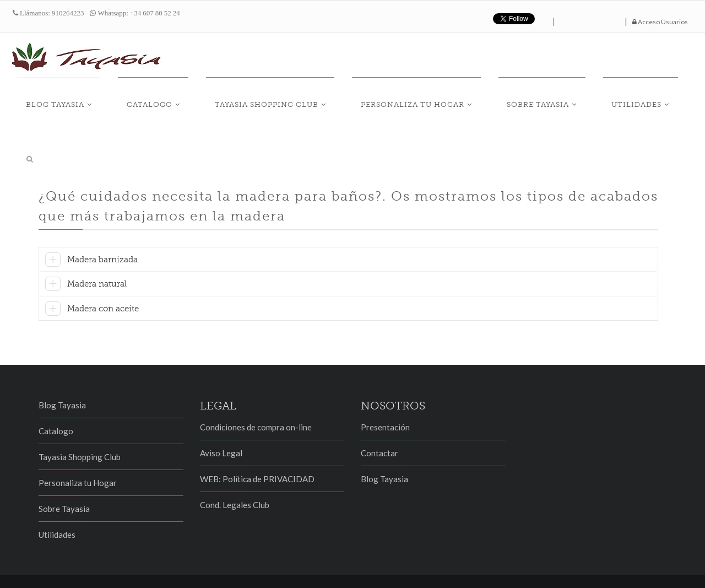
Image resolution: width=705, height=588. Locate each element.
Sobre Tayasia (544, 100)
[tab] (348, 230)
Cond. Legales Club (235, 474)
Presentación (385, 396)
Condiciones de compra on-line (256, 396)
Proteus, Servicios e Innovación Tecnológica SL (162, 571)
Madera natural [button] (97, 253)
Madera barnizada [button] (102, 228)
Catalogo (207, 100)
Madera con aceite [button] (103, 277)
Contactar (379, 422)
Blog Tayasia (130, 100)
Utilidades (626, 100)
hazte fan (590, 19)
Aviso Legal (221, 422)
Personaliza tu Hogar (436, 100)
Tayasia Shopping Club (307, 100)
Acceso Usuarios (660, 22)
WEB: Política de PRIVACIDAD (257, 448)
